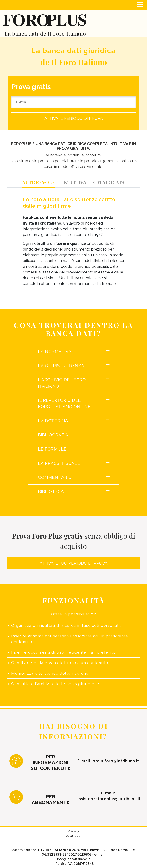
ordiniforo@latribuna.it (116, 761)
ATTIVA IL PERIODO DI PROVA (74, 118)
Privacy (73, 831)
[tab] (39, 182)
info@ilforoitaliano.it (74, 859)
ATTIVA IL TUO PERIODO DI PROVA (73, 563)
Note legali (73, 836)
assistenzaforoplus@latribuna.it (109, 799)
